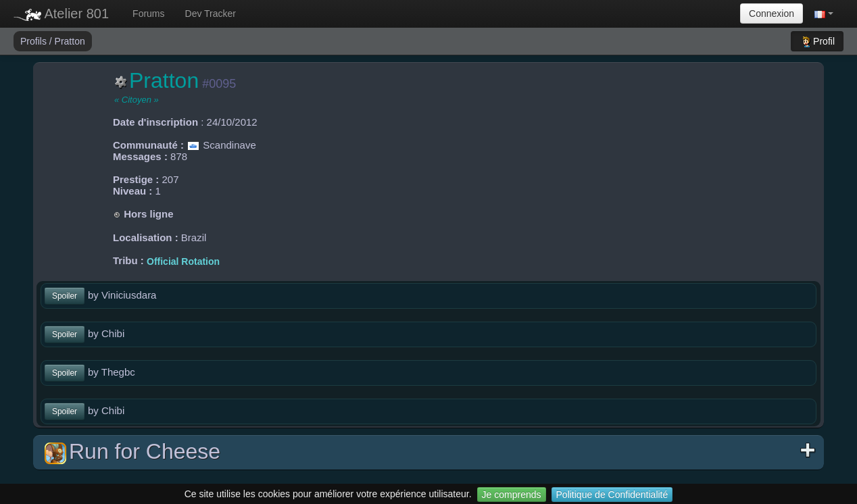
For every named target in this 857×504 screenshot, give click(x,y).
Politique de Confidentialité (612, 495)
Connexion (772, 14)
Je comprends (512, 495)
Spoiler (65, 296)
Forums (148, 14)
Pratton (70, 41)
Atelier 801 (61, 14)
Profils (35, 41)
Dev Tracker (211, 14)
